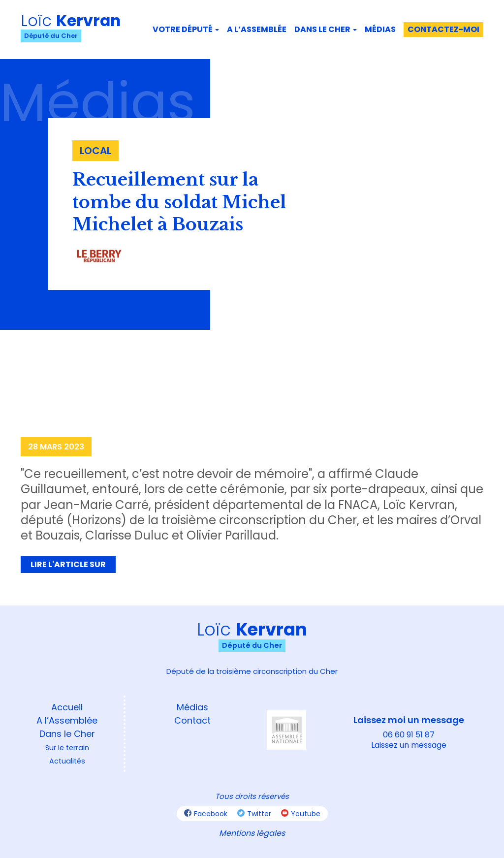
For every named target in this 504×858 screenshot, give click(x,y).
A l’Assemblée (67, 720)
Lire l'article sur (68, 564)
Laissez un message (409, 745)
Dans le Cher (326, 29)
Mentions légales (252, 833)
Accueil (67, 707)
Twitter (254, 814)
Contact (192, 720)
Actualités (67, 761)
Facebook (206, 814)
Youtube (301, 814)
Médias (380, 29)
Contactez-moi (443, 29)
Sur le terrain (67, 748)
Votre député (186, 29)
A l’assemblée (257, 29)
